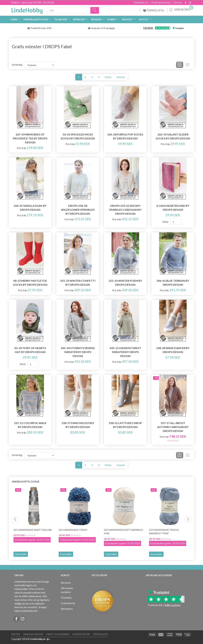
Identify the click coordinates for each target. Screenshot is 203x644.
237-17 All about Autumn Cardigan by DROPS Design (173, 427)
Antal (166, 222)
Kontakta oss (141, 2)
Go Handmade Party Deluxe (33, 530)
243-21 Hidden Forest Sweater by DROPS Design (125, 352)
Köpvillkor (101, 634)
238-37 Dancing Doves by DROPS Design (78, 425)
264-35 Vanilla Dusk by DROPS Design (30, 208)
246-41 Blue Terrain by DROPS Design (173, 283)
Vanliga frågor (33, 634)
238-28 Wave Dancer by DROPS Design (173, 350)
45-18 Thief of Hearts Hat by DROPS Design (30, 350)
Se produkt (21, 554)
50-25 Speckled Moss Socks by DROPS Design (78, 136)
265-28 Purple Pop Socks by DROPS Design (125, 136)
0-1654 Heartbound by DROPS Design (173, 208)
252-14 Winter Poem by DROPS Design (125, 283)
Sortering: (17, 65)
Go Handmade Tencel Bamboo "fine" (164, 532)
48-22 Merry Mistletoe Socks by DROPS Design (30, 283)
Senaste (121, 77)
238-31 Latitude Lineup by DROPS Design (125, 425)
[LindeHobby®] (27, 10)
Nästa (108, 77)
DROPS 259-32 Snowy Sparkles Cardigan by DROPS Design (125, 210)
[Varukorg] (181, 9)
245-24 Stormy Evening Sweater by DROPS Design (78, 352)
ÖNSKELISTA (154, 10)
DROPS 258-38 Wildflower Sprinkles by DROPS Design (78, 210)
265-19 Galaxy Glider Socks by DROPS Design (173, 136)
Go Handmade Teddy (73, 530)
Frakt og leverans (161, 2)
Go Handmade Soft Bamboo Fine (123, 532)
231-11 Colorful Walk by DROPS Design (30, 425)
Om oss (178, 2)
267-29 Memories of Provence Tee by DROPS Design (30, 138)
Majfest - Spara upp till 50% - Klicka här (33, 2)
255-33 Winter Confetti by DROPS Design (78, 283)
